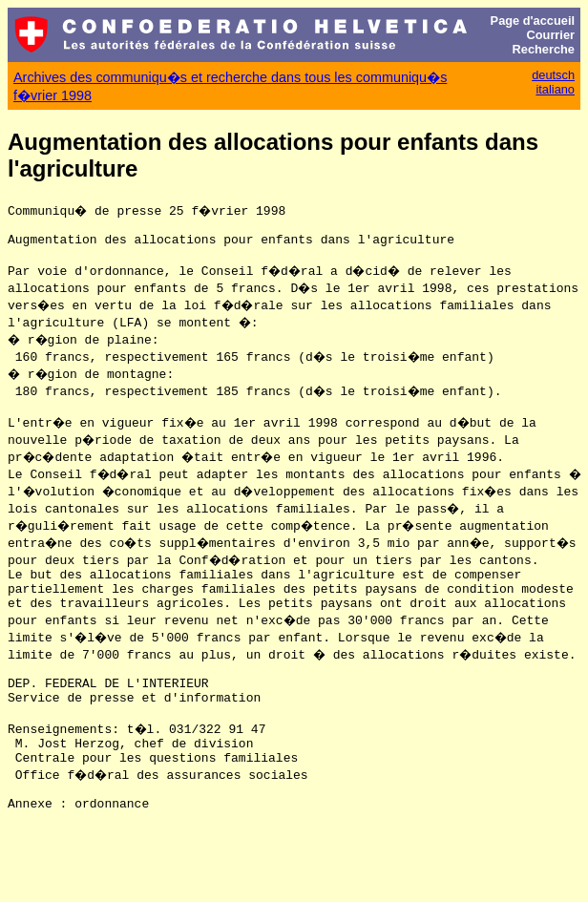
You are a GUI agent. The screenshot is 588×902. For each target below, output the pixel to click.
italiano (555, 89)
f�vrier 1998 (52, 95)
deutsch (553, 75)
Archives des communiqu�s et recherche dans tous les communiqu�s (230, 77)
